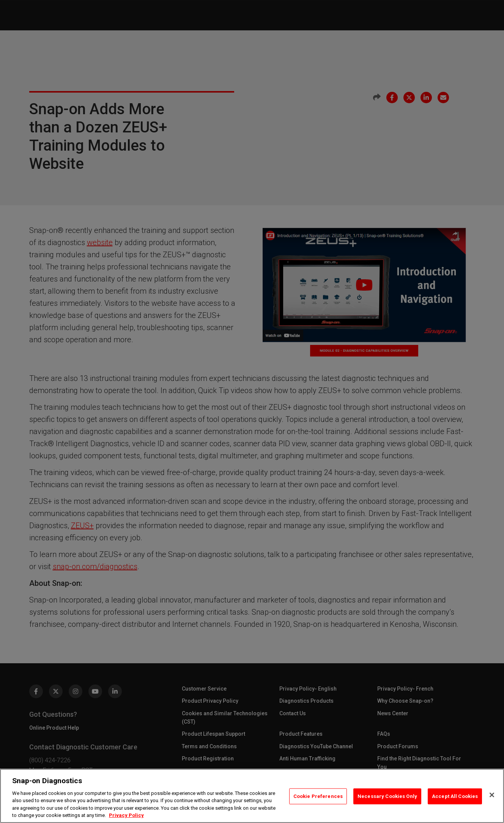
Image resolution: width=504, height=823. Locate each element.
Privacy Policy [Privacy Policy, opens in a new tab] (126, 815)
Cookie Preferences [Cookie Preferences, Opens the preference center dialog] (318, 796)
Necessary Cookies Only (387, 796)
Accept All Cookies (455, 796)
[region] (252, 796)
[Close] (492, 795)
